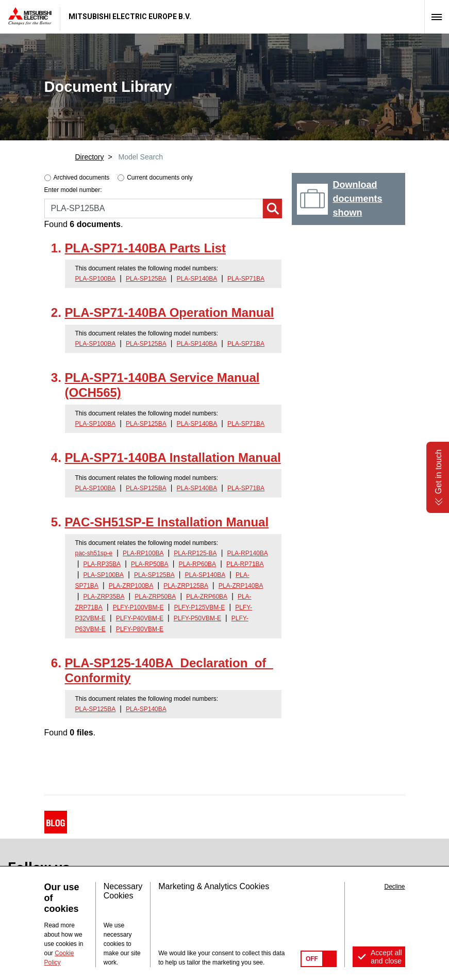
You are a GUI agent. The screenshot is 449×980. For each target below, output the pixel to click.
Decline (394, 887)
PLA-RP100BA (143, 553)
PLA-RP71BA (245, 564)
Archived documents (82, 178)
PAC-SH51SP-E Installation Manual (167, 522)
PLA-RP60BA (197, 564)
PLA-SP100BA (96, 279)
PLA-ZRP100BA (131, 586)
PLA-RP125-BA (195, 553)
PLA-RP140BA (247, 553)
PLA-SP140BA (197, 279)
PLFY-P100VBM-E (138, 607)
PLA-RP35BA (102, 564)
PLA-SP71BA (246, 279)
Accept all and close (386, 957)
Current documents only (160, 178)
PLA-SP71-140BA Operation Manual (170, 312)
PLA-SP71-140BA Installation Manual (173, 457)
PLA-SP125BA (146, 279)
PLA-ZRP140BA (241, 586)
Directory (90, 157)
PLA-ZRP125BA (186, 586)
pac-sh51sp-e (94, 553)
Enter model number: (73, 190)
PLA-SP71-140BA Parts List (146, 248)
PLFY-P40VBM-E (140, 618)
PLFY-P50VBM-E (197, 618)
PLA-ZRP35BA (104, 597)
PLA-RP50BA (150, 564)
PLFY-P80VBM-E (140, 629)
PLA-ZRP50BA (155, 597)
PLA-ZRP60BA (207, 597)
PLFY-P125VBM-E (199, 607)
